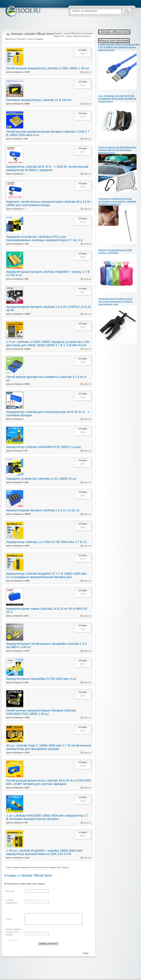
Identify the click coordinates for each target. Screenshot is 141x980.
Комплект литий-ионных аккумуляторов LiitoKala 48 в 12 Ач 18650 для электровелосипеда (48, 203)
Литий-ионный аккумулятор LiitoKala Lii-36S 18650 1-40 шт (48, 68)
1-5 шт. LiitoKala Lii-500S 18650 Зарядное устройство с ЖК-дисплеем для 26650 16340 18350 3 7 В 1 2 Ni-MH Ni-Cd (48, 343)
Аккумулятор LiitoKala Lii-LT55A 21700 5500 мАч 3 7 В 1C (47, 542)
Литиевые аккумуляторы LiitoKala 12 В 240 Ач (39, 100)
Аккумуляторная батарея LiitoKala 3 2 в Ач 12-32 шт (43, 510)
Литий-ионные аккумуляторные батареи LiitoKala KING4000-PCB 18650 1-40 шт (41, 712)
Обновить (14, 940)
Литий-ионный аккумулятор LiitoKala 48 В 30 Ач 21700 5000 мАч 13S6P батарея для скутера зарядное (49, 782)
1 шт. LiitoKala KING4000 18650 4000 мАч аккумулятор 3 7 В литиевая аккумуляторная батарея (47, 817)
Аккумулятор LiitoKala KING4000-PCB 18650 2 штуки (44, 447)
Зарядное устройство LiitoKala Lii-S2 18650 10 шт (41, 479)
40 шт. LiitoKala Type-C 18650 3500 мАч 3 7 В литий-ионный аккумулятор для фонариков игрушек (49, 747)
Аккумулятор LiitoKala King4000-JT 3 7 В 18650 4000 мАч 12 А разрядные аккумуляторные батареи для (47, 575)
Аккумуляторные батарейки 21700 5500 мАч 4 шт (41, 679)
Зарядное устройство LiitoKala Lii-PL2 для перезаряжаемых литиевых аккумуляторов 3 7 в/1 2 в (44, 238)
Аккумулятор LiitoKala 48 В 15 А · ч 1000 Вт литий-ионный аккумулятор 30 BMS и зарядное (47, 168)
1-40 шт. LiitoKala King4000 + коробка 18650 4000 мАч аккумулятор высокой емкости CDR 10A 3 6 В (44, 852)
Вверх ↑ (86, 953)
